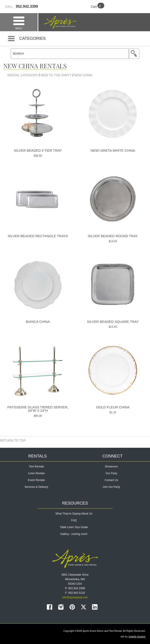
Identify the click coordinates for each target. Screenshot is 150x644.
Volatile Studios (137, 637)
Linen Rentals (36, 473)
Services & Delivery (36, 487)
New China (83, 75)
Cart (94, 7)
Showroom (111, 467)
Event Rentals (36, 480)
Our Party (111, 473)
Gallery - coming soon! (74, 534)
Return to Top (13, 441)
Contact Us (111, 480)
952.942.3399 (22, 6)
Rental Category (23, 75)
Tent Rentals (36, 467)
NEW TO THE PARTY (56, 75)
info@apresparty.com (75, 597)
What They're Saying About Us (74, 514)
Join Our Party (111, 487)
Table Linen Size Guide (74, 527)
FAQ (74, 520)
